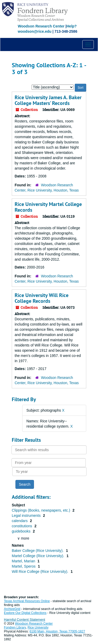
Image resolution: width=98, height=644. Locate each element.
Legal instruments (27, 516)
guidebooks (22, 531)
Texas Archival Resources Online (27, 601)
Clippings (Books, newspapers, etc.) (41, 510)
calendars (20, 521)
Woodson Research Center (41, 26)
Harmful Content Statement (25, 620)
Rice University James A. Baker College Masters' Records (48, 100)
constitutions (22, 526)
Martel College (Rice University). (39, 556)
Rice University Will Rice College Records (42, 298)
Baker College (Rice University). (38, 551)
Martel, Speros (24, 566)
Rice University (38, 628)
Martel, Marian (24, 561)
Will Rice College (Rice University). (41, 572)
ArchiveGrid (12, 609)
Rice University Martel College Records (48, 207)
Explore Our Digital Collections (25, 613)
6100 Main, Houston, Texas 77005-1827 (57, 631)
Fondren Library (15, 628)
